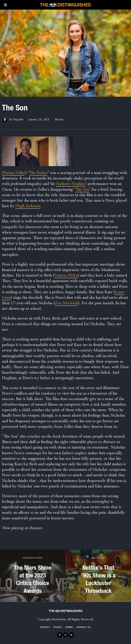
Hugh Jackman (28, 206)
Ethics (58, 627)
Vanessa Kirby (66, 276)
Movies (60, 120)
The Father (38, 173)
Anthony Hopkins (71, 184)
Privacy (45, 627)
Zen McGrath (66, 303)
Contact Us (83, 627)
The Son (82, 190)
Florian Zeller (13, 173)
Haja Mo (19, 120)
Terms (69, 627)
